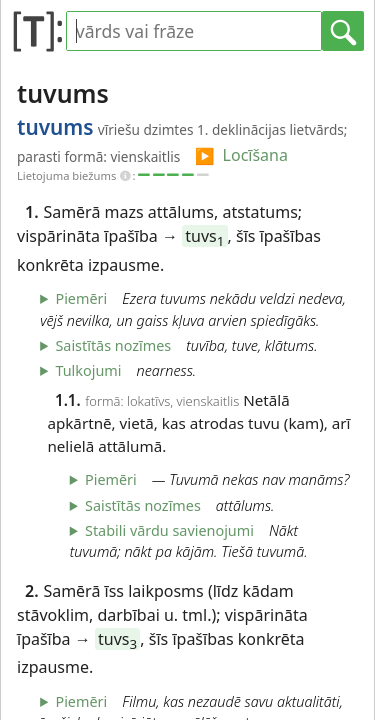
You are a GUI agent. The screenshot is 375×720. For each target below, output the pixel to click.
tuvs (204, 236)
